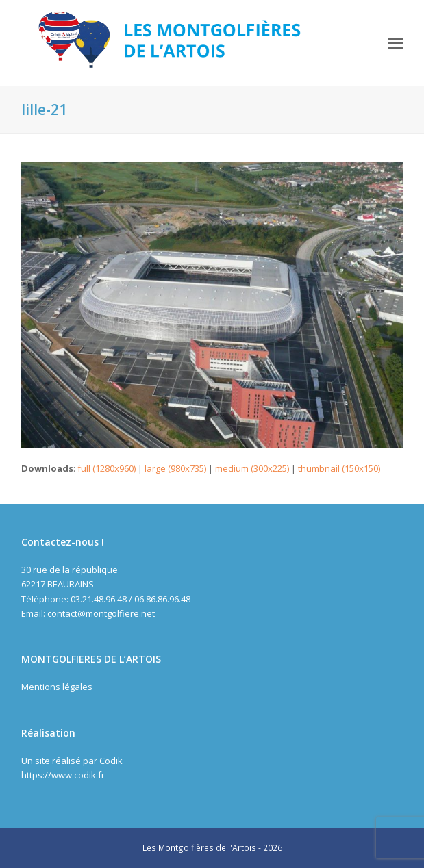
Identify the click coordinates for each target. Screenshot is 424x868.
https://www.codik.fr (63, 775)
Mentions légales (57, 687)
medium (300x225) (252, 468)
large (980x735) (175, 468)
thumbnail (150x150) (339, 468)
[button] (395, 42)
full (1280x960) (107, 468)
